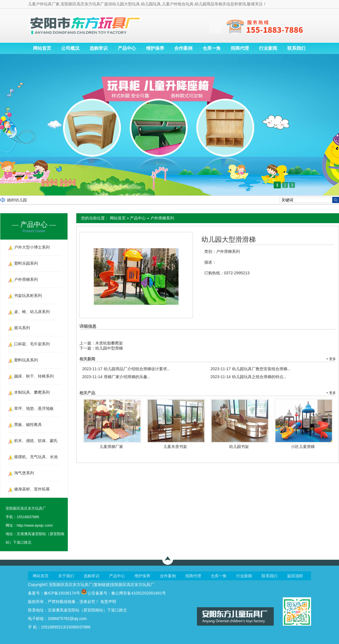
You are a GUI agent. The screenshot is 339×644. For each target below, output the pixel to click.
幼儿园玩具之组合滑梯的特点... (248, 377)
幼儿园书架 (239, 447)
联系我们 (296, 48)
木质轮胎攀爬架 (109, 343)
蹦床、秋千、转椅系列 (34, 376)
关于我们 (66, 576)
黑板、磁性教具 (28, 425)
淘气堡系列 (24, 473)
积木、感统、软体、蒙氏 (36, 441)
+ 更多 (331, 359)
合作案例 (183, 48)
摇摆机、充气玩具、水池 (36, 457)
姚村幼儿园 (17, 200)
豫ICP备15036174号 (62, 593)
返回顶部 (295, 576)
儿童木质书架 (175, 447)
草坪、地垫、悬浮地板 (34, 408)
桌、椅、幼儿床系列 (32, 312)
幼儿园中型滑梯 (109, 348)
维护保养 (155, 48)
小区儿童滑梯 (303, 447)
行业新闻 (268, 48)
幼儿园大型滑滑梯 (229, 240)
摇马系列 (22, 328)
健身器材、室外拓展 (32, 489)
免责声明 (108, 602)
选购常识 (99, 48)
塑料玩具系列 (26, 360)
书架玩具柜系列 (28, 296)
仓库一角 (212, 48)
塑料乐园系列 (26, 263)
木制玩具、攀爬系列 (32, 392)
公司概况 (70, 48)
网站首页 (42, 48)
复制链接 (102, 585)
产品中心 (127, 48)
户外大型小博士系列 (32, 247)
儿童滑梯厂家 (111, 447)
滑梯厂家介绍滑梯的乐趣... (116, 377)
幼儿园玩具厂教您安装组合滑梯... (250, 369)
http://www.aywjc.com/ (35, 525)
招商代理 (240, 48)
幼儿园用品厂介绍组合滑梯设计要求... (126, 369)
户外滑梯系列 (162, 218)
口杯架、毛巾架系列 (32, 344)
